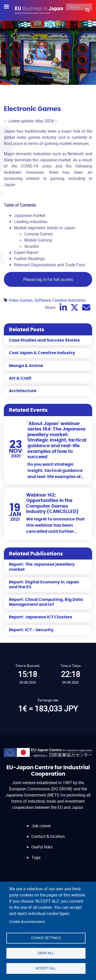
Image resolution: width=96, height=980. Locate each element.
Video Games (20, 300)
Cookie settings (46, 938)
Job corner (41, 826)
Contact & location (48, 836)
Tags (36, 857)
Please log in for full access (48, 279)
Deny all (46, 953)
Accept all (46, 968)
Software (42, 300)
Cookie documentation (27, 922)
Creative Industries (69, 300)
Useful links (42, 847)
